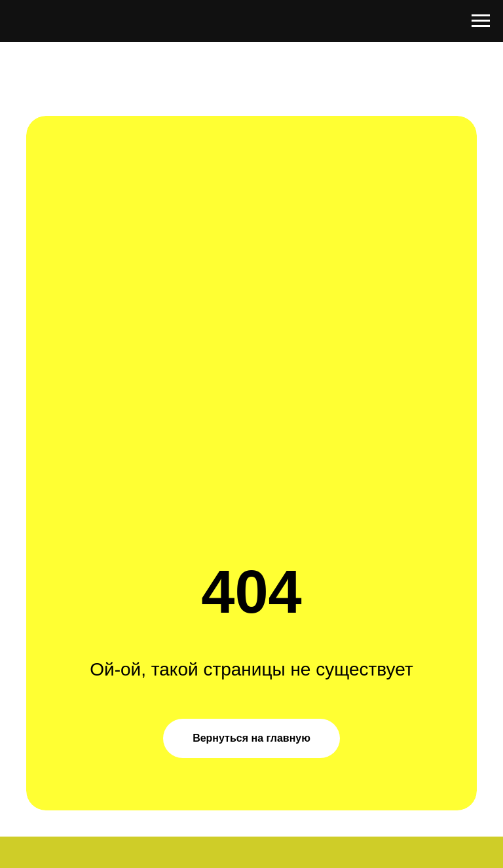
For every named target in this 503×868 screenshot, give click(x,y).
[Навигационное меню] (481, 21)
